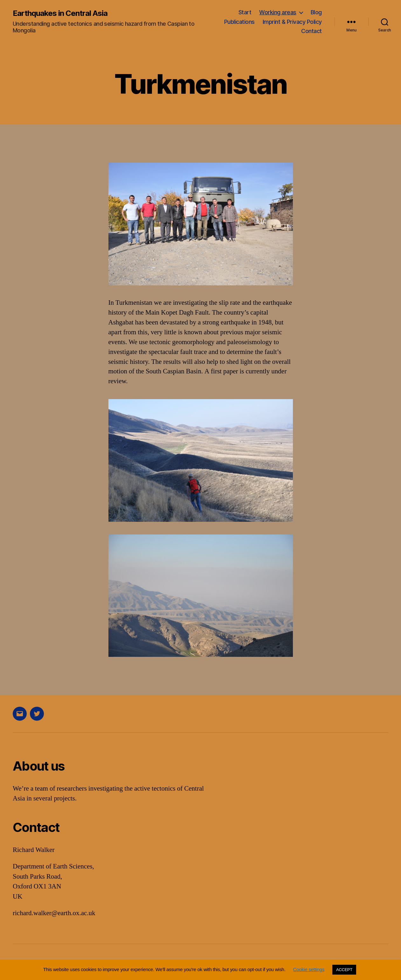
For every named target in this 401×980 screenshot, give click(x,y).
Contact (311, 31)
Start (245, 12)
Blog (316, 12)
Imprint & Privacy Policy (292, 22)
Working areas (278, 12)
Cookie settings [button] (309, 969)
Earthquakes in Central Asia (60, 13)
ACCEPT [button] (344, 970)
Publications (239, 22)
